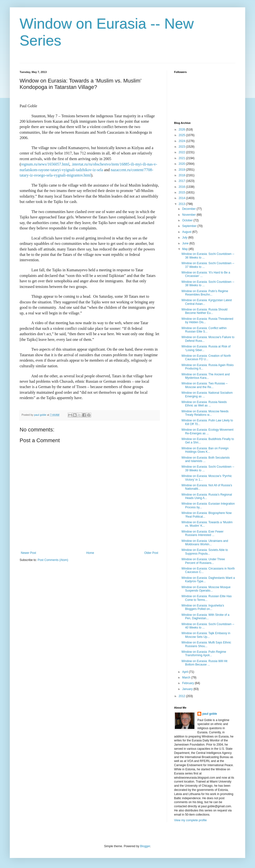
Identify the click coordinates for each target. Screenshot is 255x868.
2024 (182, 141)
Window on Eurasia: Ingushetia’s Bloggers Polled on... (203, 607)
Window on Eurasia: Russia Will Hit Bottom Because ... (204, 663)
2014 (182, 198)
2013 (182, 204)
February (188, 683)
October (188, 220)
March (187, 678)
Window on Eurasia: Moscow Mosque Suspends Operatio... (206, 589)
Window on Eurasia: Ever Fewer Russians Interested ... (202, 533)
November (189, 215)
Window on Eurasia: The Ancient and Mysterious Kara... (206, 376)
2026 (182, 130)
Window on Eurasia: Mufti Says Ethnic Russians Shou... (206, 644)
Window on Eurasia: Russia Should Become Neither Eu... (204, 311)
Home (90, 553)
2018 (182, 175)
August (187, 232)
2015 (182, 192)
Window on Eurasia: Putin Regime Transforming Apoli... (204, 654)
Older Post (151, 553)
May (185, 249)
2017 (182, 181)
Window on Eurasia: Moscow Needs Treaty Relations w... (205, 413)
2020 (182, 164)
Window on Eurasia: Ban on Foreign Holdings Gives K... (205, 450)
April (185, 672)
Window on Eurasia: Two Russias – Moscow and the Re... (204, 385)
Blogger (145, 846)
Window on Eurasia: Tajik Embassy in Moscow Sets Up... (206, 635)
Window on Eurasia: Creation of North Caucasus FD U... (206, 357)
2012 (182, 696)
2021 (182, 158)
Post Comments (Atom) (53, 560)
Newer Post (28, 553)
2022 (182, 152)
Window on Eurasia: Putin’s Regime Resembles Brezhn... (205, 293)
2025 (182, 135)
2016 (182, 187)
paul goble (210, 714)
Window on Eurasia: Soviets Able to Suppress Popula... (205, 552)
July (185, 238)
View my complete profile (190, 820)
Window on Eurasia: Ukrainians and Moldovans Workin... (205, 543)
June (186, 243)
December (189, 209)
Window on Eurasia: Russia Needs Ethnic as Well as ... (204, 404)
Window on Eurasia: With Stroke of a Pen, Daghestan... (205, 617)
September (190, 226)
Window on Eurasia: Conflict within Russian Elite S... (204, 330)
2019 (182, 170)
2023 (182, 147)
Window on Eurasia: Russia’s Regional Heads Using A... (207, 496)
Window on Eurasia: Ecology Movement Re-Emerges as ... (207, 431)
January (188, 689)
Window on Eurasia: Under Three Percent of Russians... (203, 561)
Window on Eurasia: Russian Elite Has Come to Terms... (207, 598)
